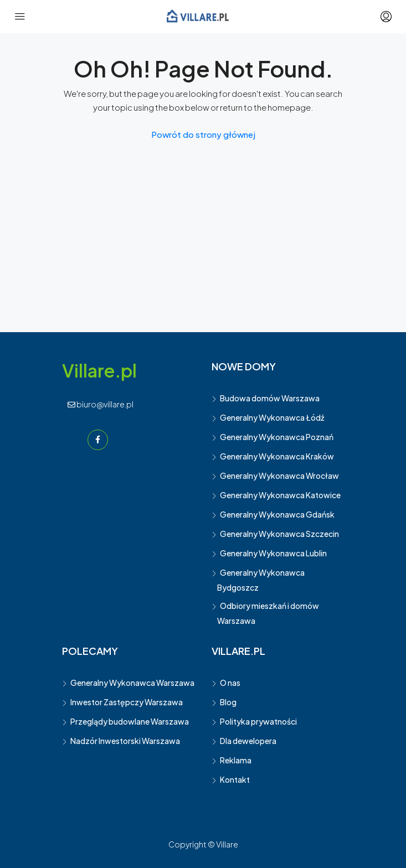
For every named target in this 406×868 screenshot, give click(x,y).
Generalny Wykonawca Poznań (277, 437)
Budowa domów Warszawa (270, 398)
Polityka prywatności (258, 721)
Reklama (236, 760)
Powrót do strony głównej (203, 134)
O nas (230, 683)
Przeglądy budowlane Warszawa (130, 721)
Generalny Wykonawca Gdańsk (277, 514)
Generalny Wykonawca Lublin (273, 553)
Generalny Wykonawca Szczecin (279, 534)
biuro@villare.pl (101, 404)
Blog (228, 702)
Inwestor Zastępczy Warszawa (127, 702)
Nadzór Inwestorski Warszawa (125, 741)
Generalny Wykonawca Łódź (272, 417)
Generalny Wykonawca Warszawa (132, 683)
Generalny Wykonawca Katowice (280, 495)
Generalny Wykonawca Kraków (277, 456)
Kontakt (235, 779)
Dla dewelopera (248, 741)
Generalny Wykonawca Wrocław (279, 476)
